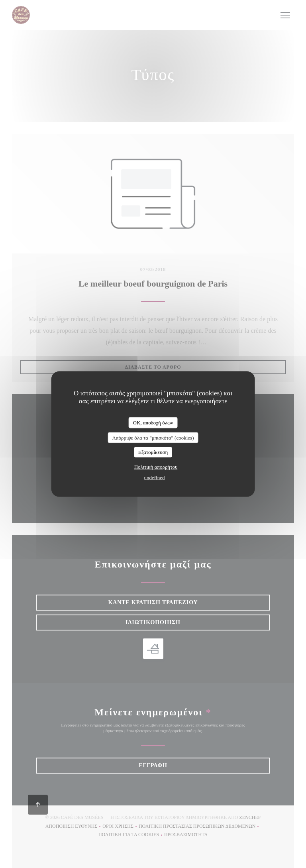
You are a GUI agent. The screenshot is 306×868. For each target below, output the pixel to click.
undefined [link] (155, 477)
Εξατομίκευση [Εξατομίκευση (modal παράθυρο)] (153, 452)
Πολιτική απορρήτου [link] (156, 466)
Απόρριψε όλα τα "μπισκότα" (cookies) (153, 437)
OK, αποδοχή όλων (153, 423)
